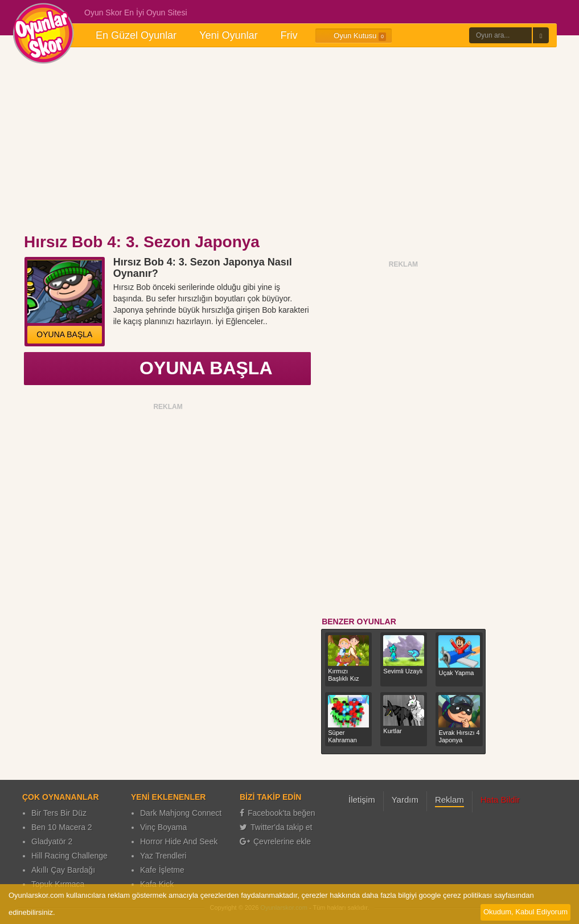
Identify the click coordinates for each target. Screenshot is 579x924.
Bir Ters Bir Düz (59, 813)
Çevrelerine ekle (275, 841)
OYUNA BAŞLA (64, 334)
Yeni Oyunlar (228, 35)
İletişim (362, 800)
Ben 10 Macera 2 (62, 827)
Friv (289, 35)
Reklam (449, 800)
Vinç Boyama (163, 827)
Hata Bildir (500, 800)
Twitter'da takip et (276, 827)
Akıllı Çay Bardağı (63, 870)
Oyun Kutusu (353, 36)
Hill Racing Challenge (69, 856)
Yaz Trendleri (163, 856)
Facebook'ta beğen (278, 813)
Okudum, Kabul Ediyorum (525, 912)
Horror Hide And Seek (179, 841)
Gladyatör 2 (52, 841)
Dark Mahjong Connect (181, 813)
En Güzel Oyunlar (136, 35)
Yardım (405, 800)
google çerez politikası (455, 895)
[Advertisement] (289, 141)
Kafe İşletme (162, 870)
